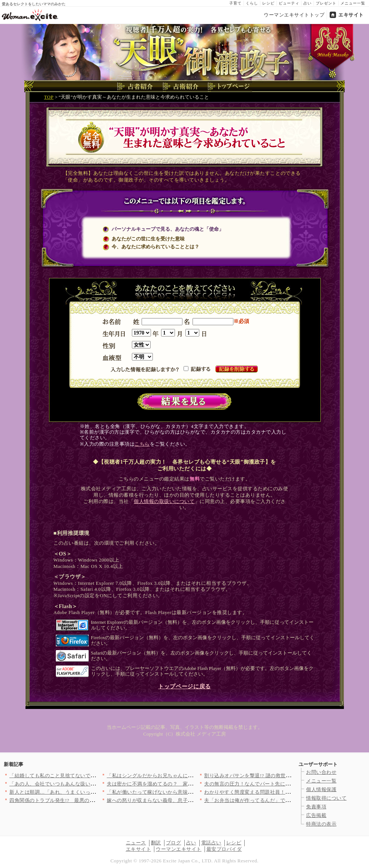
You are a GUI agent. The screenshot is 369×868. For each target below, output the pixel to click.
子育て (235, 3)
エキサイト (351, 15)
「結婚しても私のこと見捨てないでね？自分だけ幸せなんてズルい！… (90, 776)
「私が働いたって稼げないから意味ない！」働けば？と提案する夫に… (188, 792)
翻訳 (156, 843)
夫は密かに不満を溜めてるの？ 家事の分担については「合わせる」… (188, 784)
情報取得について (326, 798)
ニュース (136, 843)
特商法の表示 (321, 824)
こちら (142, 444)
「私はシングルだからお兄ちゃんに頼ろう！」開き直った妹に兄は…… (188, 776)
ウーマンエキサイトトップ (294, 15)
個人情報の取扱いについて (164, 502)
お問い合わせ (321, 772)
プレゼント (326, 3)
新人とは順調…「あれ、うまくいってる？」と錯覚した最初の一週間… (90, 792)
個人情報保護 (321, 789)
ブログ (174, 843)
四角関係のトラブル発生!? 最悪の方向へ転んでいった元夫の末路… (87, 800)
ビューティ (289, 3)
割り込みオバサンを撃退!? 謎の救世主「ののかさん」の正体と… (278, 776)
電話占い (211, 843)
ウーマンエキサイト (179, 849)
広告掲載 (316, 815)
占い (308, 3)
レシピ (268, 3)
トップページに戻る (184, 686)
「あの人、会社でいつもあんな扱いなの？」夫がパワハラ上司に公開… (90, 784)
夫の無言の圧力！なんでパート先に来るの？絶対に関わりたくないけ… (285, 784)
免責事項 (316, 807)
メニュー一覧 (353, 3)
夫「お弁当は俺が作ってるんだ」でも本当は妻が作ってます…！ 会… (283, 800)
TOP (49, 97)
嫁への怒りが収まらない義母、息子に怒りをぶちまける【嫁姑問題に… (188, 800)
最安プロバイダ (224, 849)
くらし (252, 3)
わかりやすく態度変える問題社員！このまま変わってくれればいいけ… (285, 792)
